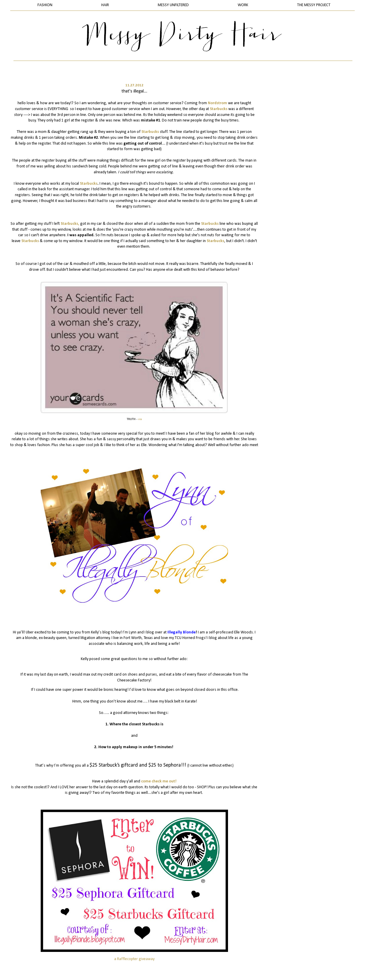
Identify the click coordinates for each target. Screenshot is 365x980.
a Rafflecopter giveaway (134, 959)
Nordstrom (217, 103)
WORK (243, 5)
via (140, 419)
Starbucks (219, 109)
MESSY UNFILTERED (173, 5)
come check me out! (159, 781)
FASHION (45, 5)
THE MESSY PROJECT (314, 5)
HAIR (105, 5)
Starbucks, (70, 224)
